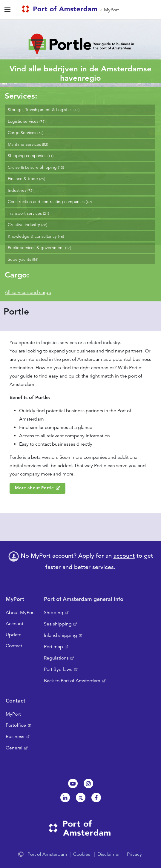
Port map (53, 647)
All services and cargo (28, 292)
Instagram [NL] (88, 783)
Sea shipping (58, 624)
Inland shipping (60, 635)
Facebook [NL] (96, 798)
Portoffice (16, 725)
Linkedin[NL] (65, 798)
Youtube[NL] (73, 783)
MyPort (111, 10)
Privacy (134, 854)
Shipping (54, 613)
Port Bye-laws (58, 669)
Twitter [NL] (81, 798)
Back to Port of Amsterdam (72, 681)
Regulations (56, 658)
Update (14, 635)
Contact (14, 646)
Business (15, 737)
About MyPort (20, 613)
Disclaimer (109, 854)
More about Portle (34, 488)
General (14, 748)
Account (14, 624)
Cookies (82, 854)
